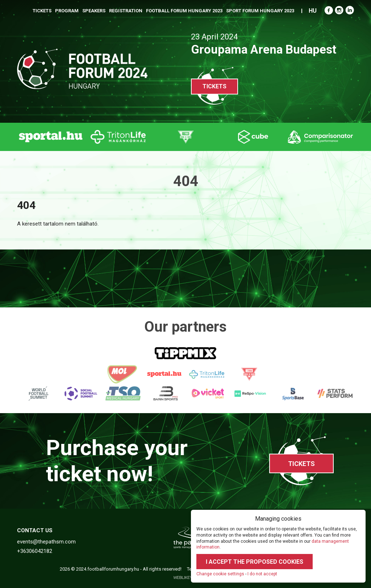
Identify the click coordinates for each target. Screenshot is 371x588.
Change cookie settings (220, 574)
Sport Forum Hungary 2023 (260, 11)
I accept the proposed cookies (255, 562)
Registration (126, 11)
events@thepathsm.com (46, 542)
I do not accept (262, 574)
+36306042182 (35, 551)
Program (67, 11)
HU (313, 11)
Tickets (42, 11)
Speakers (94, 11)
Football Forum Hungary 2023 (184, 11)
